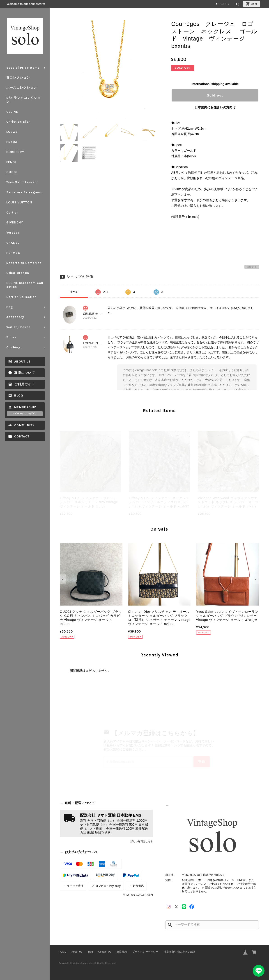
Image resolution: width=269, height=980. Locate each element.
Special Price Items (23, 68)
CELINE (12, 112)
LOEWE (12, 132)
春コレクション (18, 78)
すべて (74, 292)
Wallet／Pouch (18, 327)
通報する (252, 267)
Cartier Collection (21, 297)
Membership (25, 407)
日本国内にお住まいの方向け (215, 107)
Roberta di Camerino (24, 263)
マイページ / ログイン (25, 414)
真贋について (25, 373)
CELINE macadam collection (25, 285)
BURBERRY (15, 152)
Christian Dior (18, 122)
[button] (63, 579)
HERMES (13, 253)
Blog (19, 395)
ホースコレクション (22, 88)
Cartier (12, 213)
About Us (222, 4)
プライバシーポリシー (145, 952)
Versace (13, 233)
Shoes (11, 337)
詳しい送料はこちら (142, 841)
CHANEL (13, 243)
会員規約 (122, 952)
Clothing (14, 347)
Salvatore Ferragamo (24, 192)
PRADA (12, 142)
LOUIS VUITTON (19, 202)
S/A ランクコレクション (24, 100)
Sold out (215, 95)
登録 (202, 762)
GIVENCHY (15, 222)
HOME (62, 952)
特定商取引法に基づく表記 (179, 952)
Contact (22, 436)
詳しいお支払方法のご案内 (138, 895)
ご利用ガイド (25, 384)
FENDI (11, 162)
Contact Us (105, 952)
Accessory (15, 317)
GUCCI (12, 172)
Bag (10, 307)
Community (24, 425)
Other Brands (18, 273)
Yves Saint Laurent (22, 182)
